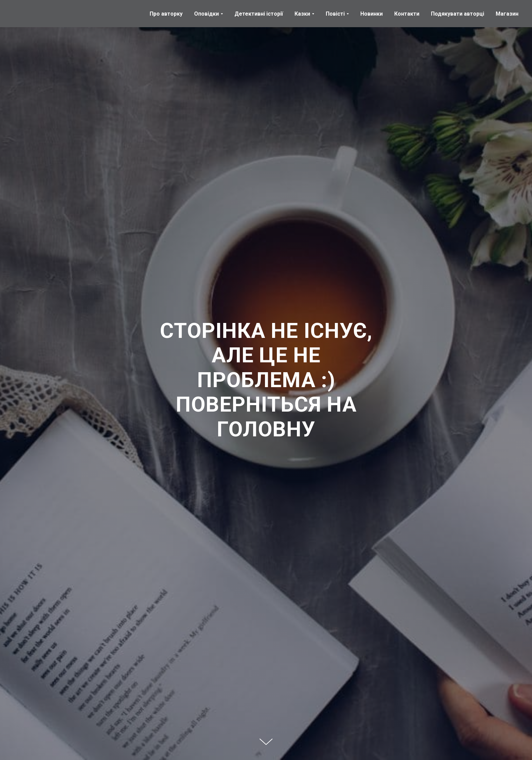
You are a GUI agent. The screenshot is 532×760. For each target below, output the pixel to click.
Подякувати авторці (458, 14)
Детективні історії (259, 14)
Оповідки (206, 14)
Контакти (407, 14)
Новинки (372, 14)
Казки (302, 14)
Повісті (335, 14)
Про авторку (166, 14)
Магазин (507, 14)
